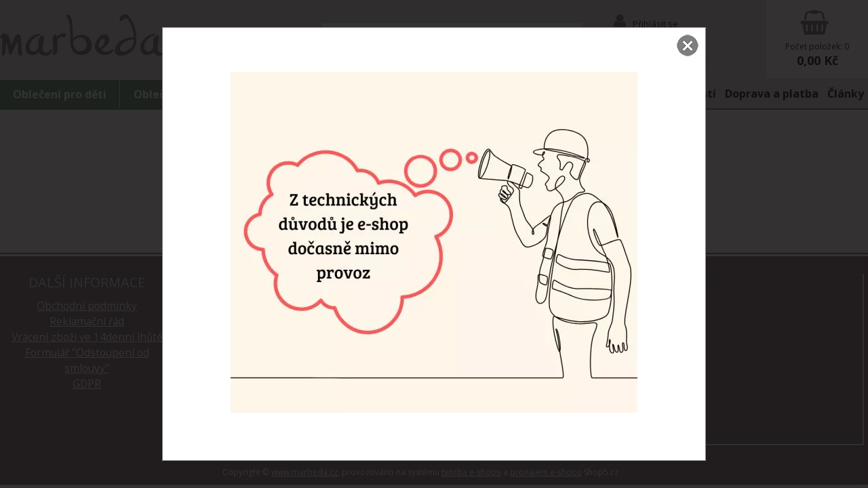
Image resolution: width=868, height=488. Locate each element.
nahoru (848, 468)
